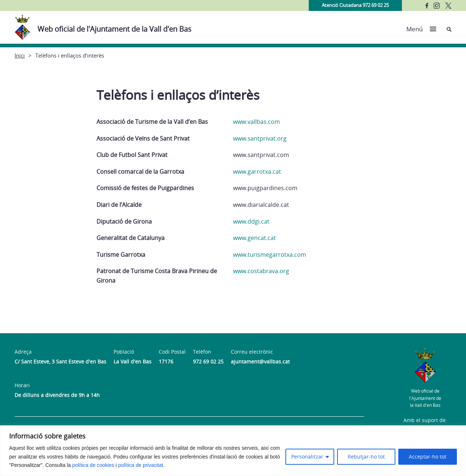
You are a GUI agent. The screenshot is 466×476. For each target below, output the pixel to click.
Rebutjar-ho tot (366, 457)
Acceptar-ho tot (428, 457)
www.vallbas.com (256, 122)
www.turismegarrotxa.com (270, 255)
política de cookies (93, 465)
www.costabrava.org (261, 271)
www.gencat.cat (254, 238)
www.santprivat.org (260, 138)
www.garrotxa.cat (257, 172)
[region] (233, 451)
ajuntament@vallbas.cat (260, 361)
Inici (20, 55)
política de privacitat (141, 465)
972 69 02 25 (208, 361)
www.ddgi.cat (251, 221)
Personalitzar (307, 457)
